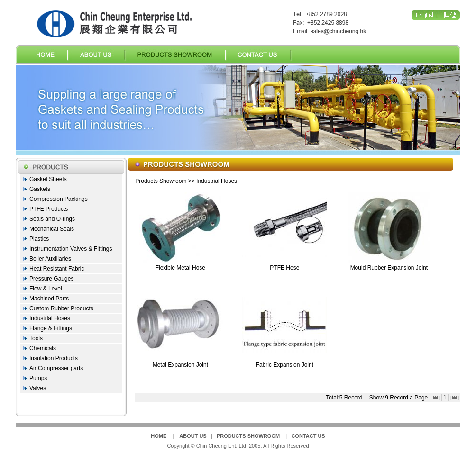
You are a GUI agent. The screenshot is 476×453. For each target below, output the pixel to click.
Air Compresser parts (56, 368)
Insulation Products (54, 358)
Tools (36, 338)
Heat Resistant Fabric (57, 269)
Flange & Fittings (51, 328)
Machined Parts (49, 299)
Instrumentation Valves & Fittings (71, 249)
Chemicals (43, 348)
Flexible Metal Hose (180, 268)
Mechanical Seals (52, 229)
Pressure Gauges (51, 279)
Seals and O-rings (52, 219)
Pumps (38, 378)
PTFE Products (49, 209)
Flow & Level (46, 289)
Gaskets (40, 189)
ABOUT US (193, 436)
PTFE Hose (284, 268)
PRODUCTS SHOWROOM (248, 436)
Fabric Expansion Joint (285, 365)
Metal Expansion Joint (180, 365)
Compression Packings (59, 199)
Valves (38, 388)
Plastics (39, 239)
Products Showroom (161, 181)
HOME (159, 436)
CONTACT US (308, 436)
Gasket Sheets (48, 179)
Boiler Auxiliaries (50, 259)
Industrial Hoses (50, 318)
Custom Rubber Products (61, 308)
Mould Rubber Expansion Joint (389, 268)
